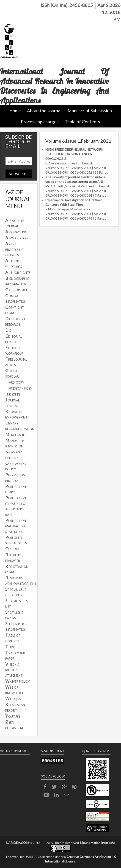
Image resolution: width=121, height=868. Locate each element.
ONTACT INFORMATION (16, 298)
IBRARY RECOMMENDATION (20, 426)
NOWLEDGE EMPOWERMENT (17, 414)
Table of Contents (82, 122)
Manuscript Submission (90, 111)
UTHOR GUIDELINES (14, 263)
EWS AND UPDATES (14, 454)
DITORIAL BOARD (14, 339)
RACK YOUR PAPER (15, 655)
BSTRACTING (16, 232)
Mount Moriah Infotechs (98, 843)
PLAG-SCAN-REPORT (16, 707)
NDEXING (13, 394)
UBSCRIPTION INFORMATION (16, 626)
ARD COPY (15, 382)
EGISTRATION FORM (17, 569)
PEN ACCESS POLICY (16, 466)
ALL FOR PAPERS (18, 290)
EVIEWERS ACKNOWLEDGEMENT (21, 580)
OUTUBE (13, 716)
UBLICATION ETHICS (16, 489)
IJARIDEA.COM (17, 843)
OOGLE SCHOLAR (12, 373)
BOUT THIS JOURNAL (15, 223)
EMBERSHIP (15, 434)
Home (15, 111)
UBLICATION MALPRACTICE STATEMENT (16, 526)
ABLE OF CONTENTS (13, 638)
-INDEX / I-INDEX (19, 388)
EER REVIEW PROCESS (15, 477)
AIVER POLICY (17, 681)
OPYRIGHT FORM (15, 310)
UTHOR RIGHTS (18, 272)
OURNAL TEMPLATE (13, 403)
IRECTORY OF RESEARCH (17, 321)
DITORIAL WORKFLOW (14, 350)
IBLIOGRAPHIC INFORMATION (17, 281)
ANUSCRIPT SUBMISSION (16, 443)
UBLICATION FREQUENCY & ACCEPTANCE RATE (16, 506)
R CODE (13, 549)
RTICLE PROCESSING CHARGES (14, 249)
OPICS (11, 647)
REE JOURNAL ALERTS (16, 362)
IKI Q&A (13, 698)
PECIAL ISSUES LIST (16, 603)
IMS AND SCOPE (18, 238)
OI (9, 330)
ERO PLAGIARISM (14, 725)
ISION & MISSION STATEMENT (14, 669)
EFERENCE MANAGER (14, 557)
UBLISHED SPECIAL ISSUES (16, 540)
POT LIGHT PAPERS (14, 615)
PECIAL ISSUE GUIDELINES (16, 592)
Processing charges (40, 122)
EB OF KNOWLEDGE (15, 690)
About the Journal (44, 111)
